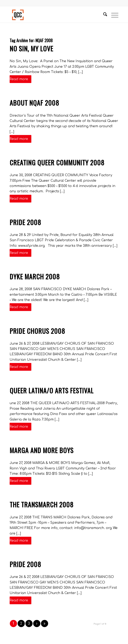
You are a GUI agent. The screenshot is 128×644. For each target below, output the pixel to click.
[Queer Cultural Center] (53, 14)
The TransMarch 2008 (42, 504)
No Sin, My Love (31, 48)
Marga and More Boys (42, 450)
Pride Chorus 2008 (37, 331)
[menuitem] (103, 14)
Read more (20, 79)
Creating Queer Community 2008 (57, 162)
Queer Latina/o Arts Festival (52, 390)
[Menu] (113, 14)
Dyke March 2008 (35, 276)
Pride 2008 (25, 222)
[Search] (103, 14)
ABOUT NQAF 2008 (34, 103)
